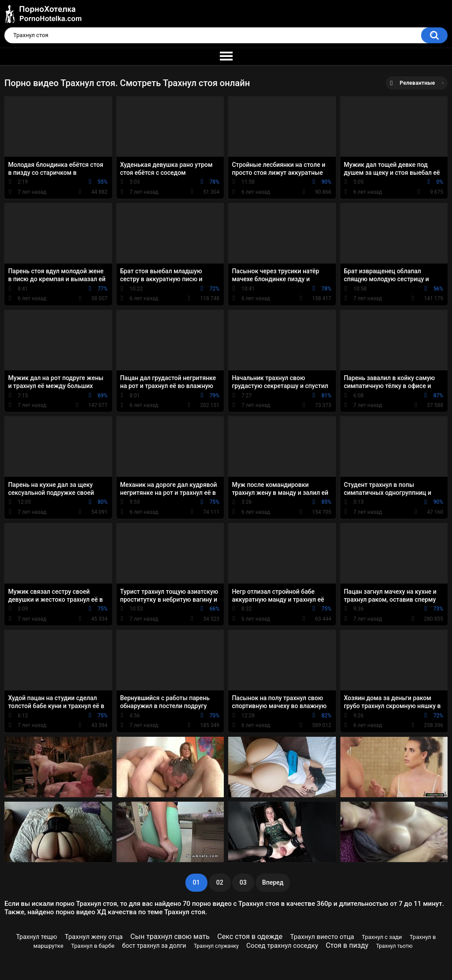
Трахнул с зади (382, 937)
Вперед (273, 882)
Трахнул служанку (216, 946)
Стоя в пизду (347, 945)
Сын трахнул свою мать (170, 937)
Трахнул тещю (37, 937)
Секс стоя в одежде (250, 937)
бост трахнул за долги (154, 946)
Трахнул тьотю (394, 946)
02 (220, 882)
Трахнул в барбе (93, 946)
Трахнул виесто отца (322, 937)
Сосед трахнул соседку (282, 946)
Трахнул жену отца (94, 937)
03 (243, 882)
